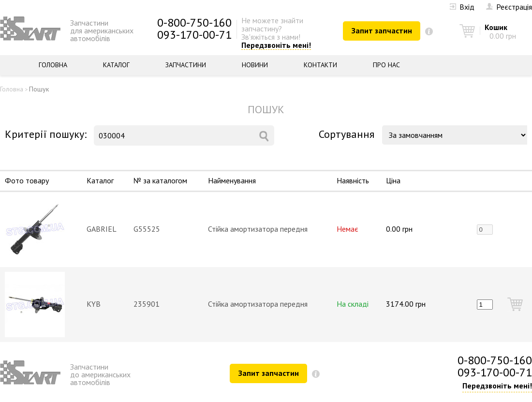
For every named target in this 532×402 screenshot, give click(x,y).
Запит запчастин (382, 30)
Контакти (320, 65)
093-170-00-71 (194, 35)
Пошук (39, 89)
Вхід (462, 7)
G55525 (147, 229)
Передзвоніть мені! (276, 45)
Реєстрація (509, 7)
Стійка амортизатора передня (258, 229)
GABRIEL (102, 229)
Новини (255, 65)
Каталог (116, 65)
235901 (147, 304)
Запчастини (186, 65)
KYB (94, 304)
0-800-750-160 (194, 22)
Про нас (386, 65)
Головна (53, 65)
